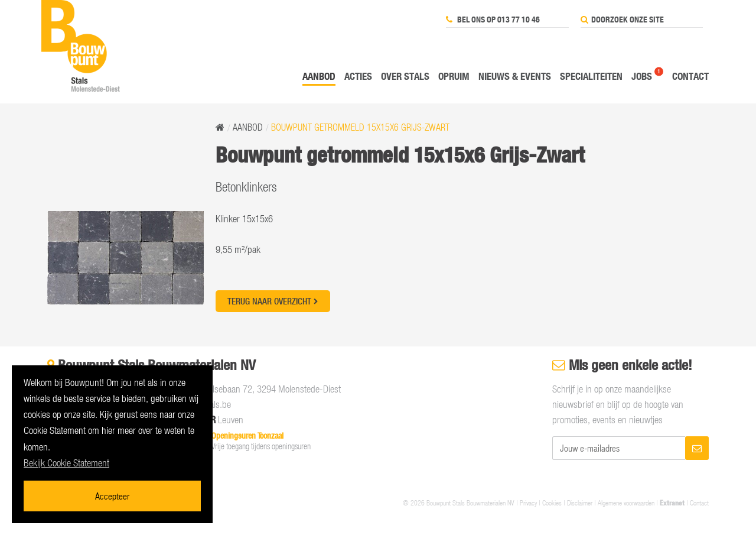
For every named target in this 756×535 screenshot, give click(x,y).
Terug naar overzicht (273, 301)
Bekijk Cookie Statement (66, 463)
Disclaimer (580, 502)
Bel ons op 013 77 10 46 (493, 20)
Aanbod (319, 76)
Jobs (642, 76)
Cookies (552, 502)
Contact (690, 76)
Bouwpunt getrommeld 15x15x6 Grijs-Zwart (360, 127)
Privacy (528, 502)
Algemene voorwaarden (626, 502)
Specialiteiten (591, 76)
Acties (358, 76)
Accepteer (112, 496)
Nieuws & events (515, 76)
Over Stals (405, 76)
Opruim (454, 76)
